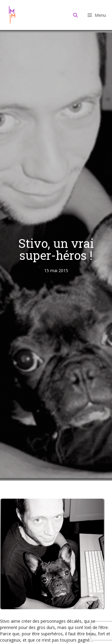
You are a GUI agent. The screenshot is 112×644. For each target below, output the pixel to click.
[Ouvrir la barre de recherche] (76, 15)
